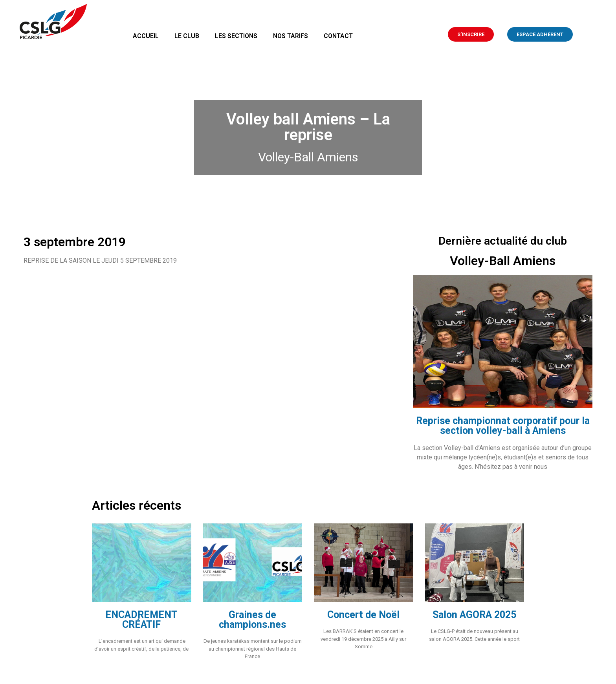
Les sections (236, 36)
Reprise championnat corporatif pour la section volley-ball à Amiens (503, 426)
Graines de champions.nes (252, 620)
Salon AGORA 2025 (474, 615)
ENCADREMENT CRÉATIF (141, 620)
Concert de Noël (363, 615)
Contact (338, 36)
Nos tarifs (291, 36)
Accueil (146, 36)
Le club (187, 36)
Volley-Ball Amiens (308, 157)
